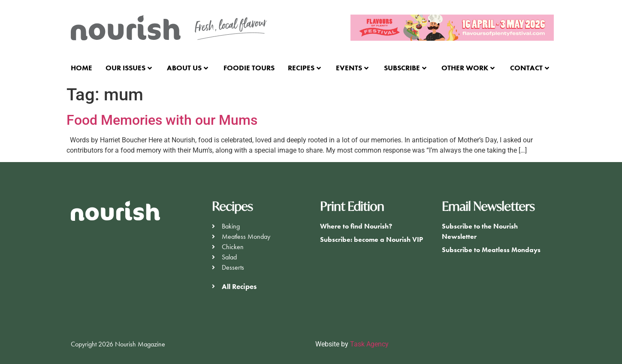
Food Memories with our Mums (162, 120)
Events (352, 68)
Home (82, 68)
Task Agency (369, 344)
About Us (187, 68)
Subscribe (405, 68)
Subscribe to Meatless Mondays (491, 250)
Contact (530, 68)
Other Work (468, 68)
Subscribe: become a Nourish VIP (371, 239)
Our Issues (129, 68)
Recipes (304, 68)
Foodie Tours (249, 68)
